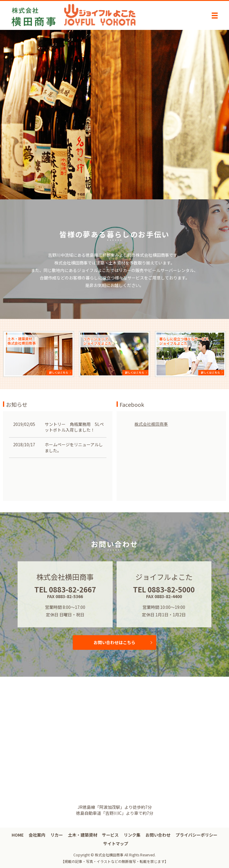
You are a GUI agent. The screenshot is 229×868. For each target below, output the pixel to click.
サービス (110, 835)
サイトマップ (116, 843)
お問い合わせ (158, 835)
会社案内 (37, 835)
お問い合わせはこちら (114, 642)
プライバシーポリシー (196, 835)
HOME (18, 835)
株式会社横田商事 (151, 424)
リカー (57, 835)
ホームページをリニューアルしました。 (74, 447)
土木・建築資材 (83, 835)
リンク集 (132, 835)
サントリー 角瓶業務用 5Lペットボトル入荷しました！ (74, 427)
